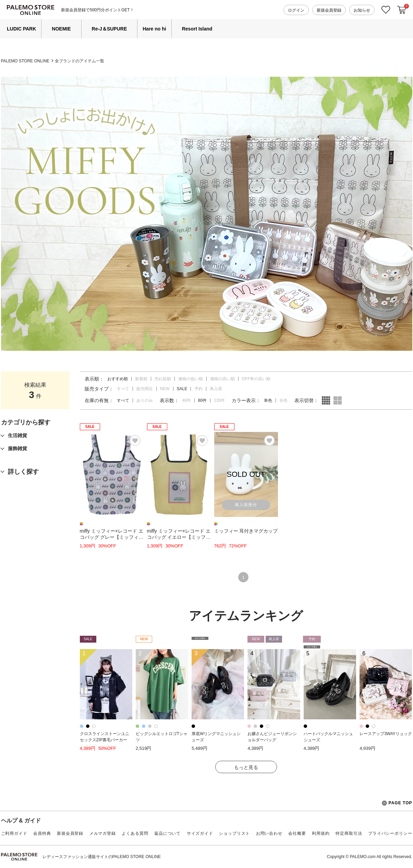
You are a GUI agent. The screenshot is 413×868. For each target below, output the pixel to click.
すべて (123, 389)
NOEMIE (61, 29)
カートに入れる (402, 10)
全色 (283, 400)
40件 (187, 400)
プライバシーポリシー (390, 833)
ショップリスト (234, 833)
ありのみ (145, 400)
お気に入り (386, 10)
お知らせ (362, 10)
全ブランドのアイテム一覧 (80, 61)
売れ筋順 (163, 379)
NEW (165, 389)
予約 (198, 389)
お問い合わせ (269, 833)
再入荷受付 (246, 505)
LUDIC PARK (21, 29)
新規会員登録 (329, 10)
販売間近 (145, 389)
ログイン (296, 10)
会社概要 (297, 833)
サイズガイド (200, 833)
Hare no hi (154, 29)
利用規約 (321, 833)
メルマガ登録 (103, 833)
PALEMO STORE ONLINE (25, 61)
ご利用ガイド (14, 833)
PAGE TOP (397, 803)
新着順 (141, 379)
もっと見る (246, 767)
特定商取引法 (349, 833)
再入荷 (216, 389)
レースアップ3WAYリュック (386, 734)
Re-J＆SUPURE (110, 29)
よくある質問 (135, 833)
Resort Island (197, 29)
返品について (167, 833)
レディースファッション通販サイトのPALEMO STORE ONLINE (102, 857)
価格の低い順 (191, 379)
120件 (219, 400)
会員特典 (42, 833)
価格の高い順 (222, 379)
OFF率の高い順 (256, 379)
